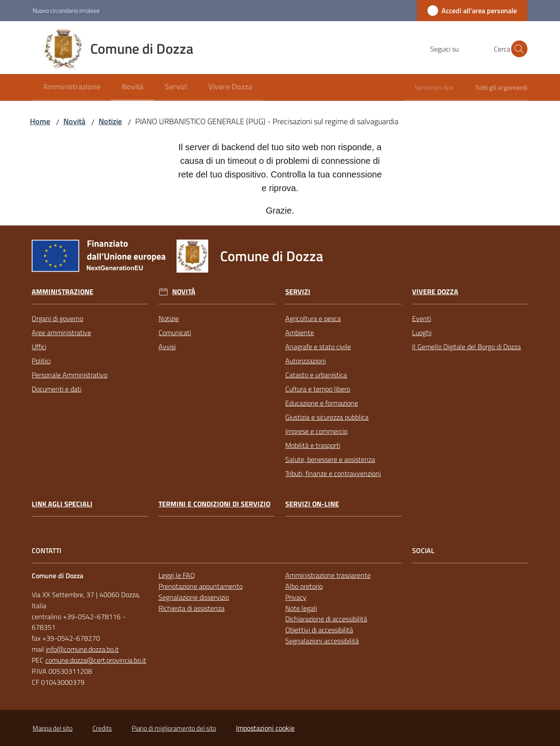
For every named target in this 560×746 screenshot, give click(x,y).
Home (40, 121)
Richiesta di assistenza (192, 608)
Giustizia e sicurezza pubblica (327, 417)
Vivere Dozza (435, 292)
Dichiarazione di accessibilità (326, 619)
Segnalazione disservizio (194, 597)
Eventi (422, 318)
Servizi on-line (312, 504)
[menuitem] (72, 87)
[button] (517, 49)
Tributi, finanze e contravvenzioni (333, 473)
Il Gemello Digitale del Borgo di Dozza (466, 347)
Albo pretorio (304, 586)
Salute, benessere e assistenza (330, 459)
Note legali (301, 608)
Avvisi (167, 347)
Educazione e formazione (322, 403)
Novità (74, 121)
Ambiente (300, 332)
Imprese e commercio (316, 431)
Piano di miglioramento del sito (174, 728)
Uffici (39, 347)
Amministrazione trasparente (328, 575)
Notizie (110, 121)
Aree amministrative (61, 332)
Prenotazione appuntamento (201, 586)
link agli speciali (62, 504)
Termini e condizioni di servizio (214, 504)
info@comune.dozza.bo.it (82, 649)
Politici (41, 361)
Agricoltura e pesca (313, 318)
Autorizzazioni (306, 361)
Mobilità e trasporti (313, 445)
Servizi (298, 292)
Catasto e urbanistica (316, 375)
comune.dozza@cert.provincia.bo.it (96, 660)
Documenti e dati (57, 389)
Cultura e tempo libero (318, 389)
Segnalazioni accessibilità (322, 641)
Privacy (296, 597)
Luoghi (422, 332)
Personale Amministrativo (70, 375)
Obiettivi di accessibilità (319, 630)
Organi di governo (57, 318)
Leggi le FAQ (177, 575)
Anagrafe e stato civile (318, 347)
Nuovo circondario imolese (66, 10)
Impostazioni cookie (265, 728)
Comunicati (175, 332)
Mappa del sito (53, 728)
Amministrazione (63, 292)
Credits (102, 728)
